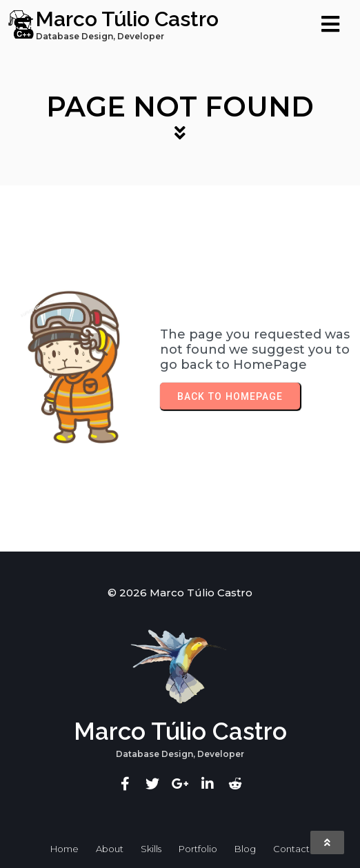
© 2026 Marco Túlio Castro (180, 593)
